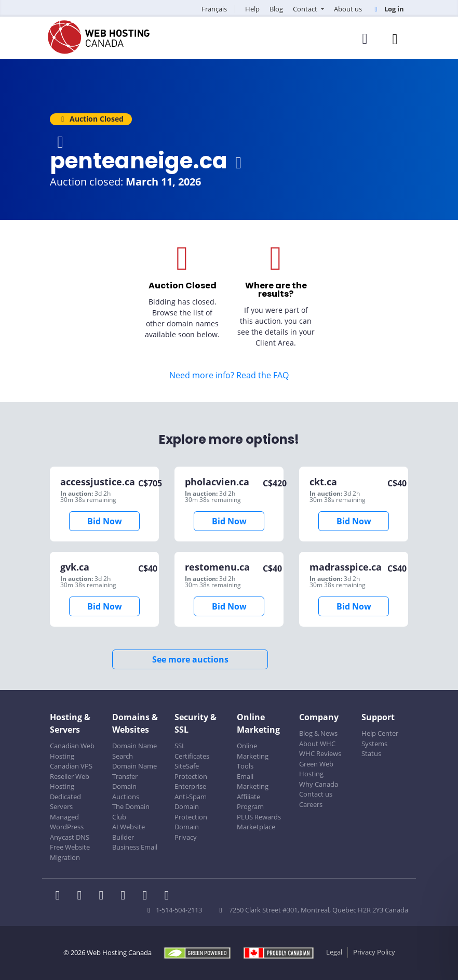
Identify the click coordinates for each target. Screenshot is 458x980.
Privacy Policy (374, 952)
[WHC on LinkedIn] (104, 896)
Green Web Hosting (316, 769)
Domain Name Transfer (134, 771)
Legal (334, 952)
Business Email (135, 847)
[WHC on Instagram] (126, 896)
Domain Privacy (187, 832)
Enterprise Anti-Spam (191, 791)
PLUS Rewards (259, 817)
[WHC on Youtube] (148, 896)
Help (252, 9)
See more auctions (190, 659)
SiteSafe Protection (191, 771)
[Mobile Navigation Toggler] (395, 39)
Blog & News (318, 733)
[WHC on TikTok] (169, 896)
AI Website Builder (129, 832)
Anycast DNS (70, 837)
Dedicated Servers (65, 802)
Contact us (316, 794)
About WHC (317, 744)
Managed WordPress (67, 822)
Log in (388, 9)
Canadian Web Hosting (72, 751)
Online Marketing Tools (253, 756)
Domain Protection (191, 812)
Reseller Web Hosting (70, 782)
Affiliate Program (250, 802)
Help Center (380, 733)
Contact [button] (306, 9)
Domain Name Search (134, 751)
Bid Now (105, 521)
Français (214, 9)
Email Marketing (253, 782)
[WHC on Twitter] (83, 896)
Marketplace (256, 827)
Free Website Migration (70, 852)
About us (348, 9)
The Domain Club (131, 812)
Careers (311, 804)
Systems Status (374, 749)
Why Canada (319, 784)
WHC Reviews (320, 753)
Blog (276, 9)
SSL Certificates (192, 751)
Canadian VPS (71, 766)
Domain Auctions (126, 791)
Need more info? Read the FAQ (229, 375)
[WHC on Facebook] (61, 896)
